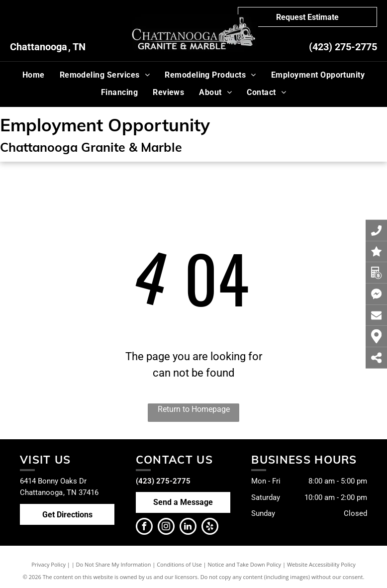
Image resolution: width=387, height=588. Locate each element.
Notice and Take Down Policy (245, 564)
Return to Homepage (194, 409)
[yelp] (210, 528)
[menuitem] (34, 75)
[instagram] (166, 528)
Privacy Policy (48, 564)
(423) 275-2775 (343, 47)
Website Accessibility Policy (321, 564)
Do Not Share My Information (114, 564)
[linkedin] (188, 528)
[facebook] (144, 528)
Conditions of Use (179, 564)
